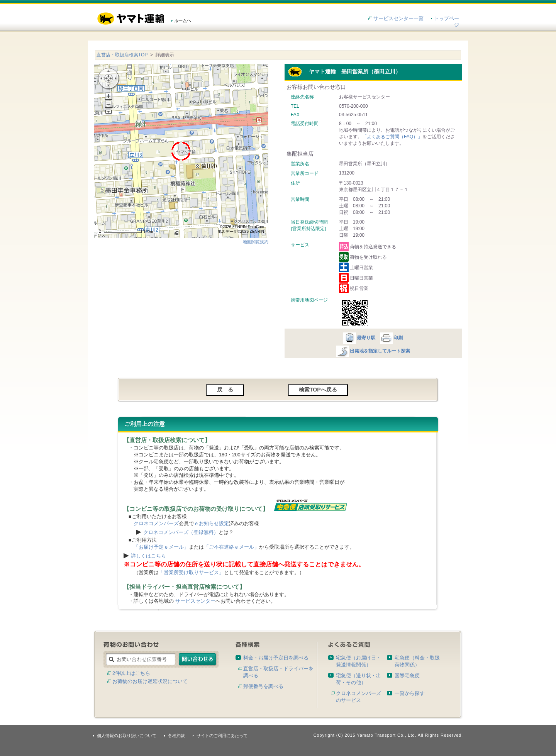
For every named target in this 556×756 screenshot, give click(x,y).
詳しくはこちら (148, 556)
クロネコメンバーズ (156, 523)
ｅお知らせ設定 (211, 523)
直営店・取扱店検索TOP (122, 55)
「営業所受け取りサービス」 (191, 572)
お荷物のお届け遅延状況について (150, 681)
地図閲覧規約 (256, 242)
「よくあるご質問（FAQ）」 (392, 137)
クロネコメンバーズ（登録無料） (181, 532)
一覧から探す (410, 693)
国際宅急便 (407, 675)
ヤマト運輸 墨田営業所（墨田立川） (344, 71)
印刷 (391, 338)
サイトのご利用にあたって (222, 736)
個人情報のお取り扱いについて (127, 736)
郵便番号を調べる (263, 686)
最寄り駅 (359, 338)
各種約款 (176, 736)
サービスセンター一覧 (398, 18)
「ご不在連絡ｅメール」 (231, 547)
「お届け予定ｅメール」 (161, 547)
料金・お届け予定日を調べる (276, 658)
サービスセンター (195, 601)
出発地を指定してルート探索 (373, 351)
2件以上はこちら (131, 673)
